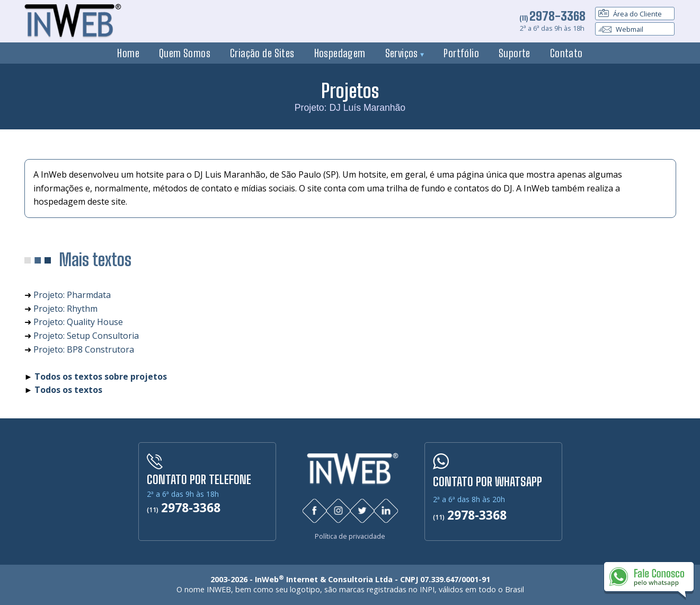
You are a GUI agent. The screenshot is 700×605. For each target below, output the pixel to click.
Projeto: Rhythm (65, 309)
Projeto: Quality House (78, 322)
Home (128, 53)
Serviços (405, 53)
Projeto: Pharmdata (72, 295)
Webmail (621, 29)
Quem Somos (185, 53)
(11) (552, 18)
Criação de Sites (262, 53)
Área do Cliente (630, 14)
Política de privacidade (350, 536)
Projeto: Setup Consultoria (86, 336)
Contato (566, 53)
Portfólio (461, 53)
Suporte (515, 53)
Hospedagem (340, 53)
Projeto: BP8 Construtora (84, 349)
